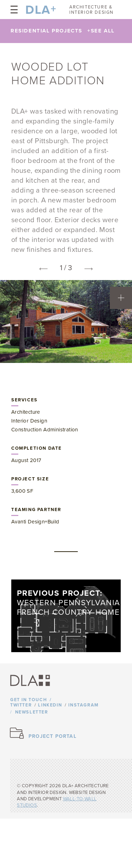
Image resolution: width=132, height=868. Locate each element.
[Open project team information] (121, 298)
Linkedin (50, 705)
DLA (38, 10)
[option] (66, 321)
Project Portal (52, 736)
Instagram (83, 705)
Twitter (21, 705)
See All (101, 31)
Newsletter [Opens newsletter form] (32, 712)
